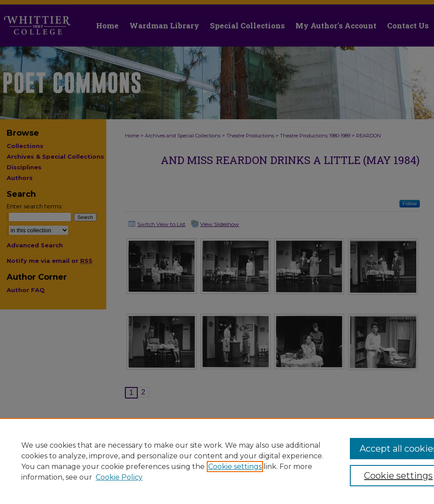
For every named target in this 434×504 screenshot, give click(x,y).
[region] (217, 461)
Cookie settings (235, 467)
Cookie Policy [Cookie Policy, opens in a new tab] (119, 477)
